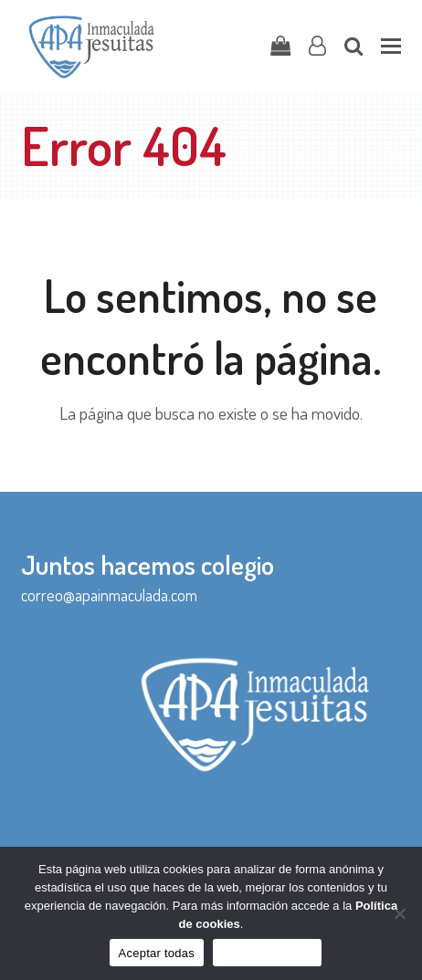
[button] (391, 46)
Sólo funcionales (267, 953)
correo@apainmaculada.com (109, 595)
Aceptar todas (157, 953)
